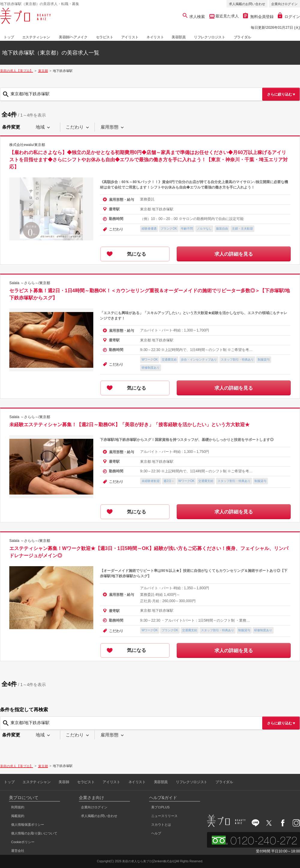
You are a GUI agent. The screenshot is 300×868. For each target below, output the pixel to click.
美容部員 (178, 37)
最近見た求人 (227, 16)
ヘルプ (156, 833)
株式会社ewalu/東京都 (27, 145)
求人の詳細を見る (234, 254)
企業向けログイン (284, 4)
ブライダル (242, 37)
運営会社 (18, 851)
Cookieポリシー (23, 842)
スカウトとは (161, 825)
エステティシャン (36, 37)
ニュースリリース (164, 816)
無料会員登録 (258, 17)
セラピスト (105, 37)
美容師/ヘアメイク (73, 37)
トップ (9, 37)
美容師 (64, 782)
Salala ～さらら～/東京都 (30, 283)
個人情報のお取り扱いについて (34, 833)
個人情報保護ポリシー (28, 825)
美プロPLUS (160, 807)
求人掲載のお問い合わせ (247, 4)
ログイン (289, 17)
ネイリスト (155, 37)
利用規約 (18, 807)
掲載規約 (18, 816)
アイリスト (130, 37)
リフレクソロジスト (209, 37)
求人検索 (194, 17)
